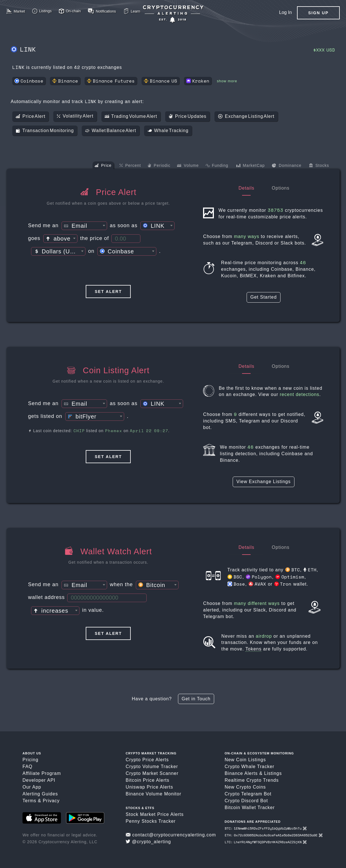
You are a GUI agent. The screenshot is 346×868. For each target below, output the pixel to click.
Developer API (39, 780)
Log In (285, 12)
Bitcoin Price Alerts (147, 780)
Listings (273, 773)
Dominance (287, 166)
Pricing (30, 760)
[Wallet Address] (107, 598)
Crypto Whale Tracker (250, 767)
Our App (32, 787)
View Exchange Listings (264, 482)
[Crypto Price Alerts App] (173, 14)
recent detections (300, 394)
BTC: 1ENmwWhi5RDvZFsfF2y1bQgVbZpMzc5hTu (266, 828)
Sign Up (318, 13)
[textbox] (84, 226)
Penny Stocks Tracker (151, 821)
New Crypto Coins (245, 787)
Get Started (264, 297)
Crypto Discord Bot (246, 801)
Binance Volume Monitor (153, 794)
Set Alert (108, 292)
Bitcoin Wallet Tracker (250, 808)
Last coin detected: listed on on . (99, 431)
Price (103, 166)
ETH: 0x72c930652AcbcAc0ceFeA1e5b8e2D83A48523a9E (274, 835)
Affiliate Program (42, 773)
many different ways (257, 603)
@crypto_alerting (148, 842)
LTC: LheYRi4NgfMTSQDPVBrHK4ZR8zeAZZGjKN (266, 842)
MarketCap (250, 166)
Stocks (319, 166)
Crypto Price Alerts (147, 760)
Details (246, 188)
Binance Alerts (241, 773)
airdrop (264, 636)
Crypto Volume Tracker (152, 767)
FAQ (27, 767)
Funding (217, 166)
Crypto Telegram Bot (248, 794)
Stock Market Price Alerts (155, 814)
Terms (29, 801)
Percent (130, 166)
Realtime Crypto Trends (252, 780)
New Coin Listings (245, 760)
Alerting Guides (40, 794)
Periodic (159, 166)
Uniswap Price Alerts (149, 787)
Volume (188, 166)
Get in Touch (196, 699)
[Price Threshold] (126, 239)
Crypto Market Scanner (152, 773)
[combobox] (84, 226)
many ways (246, 236)
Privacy (51, 801)
